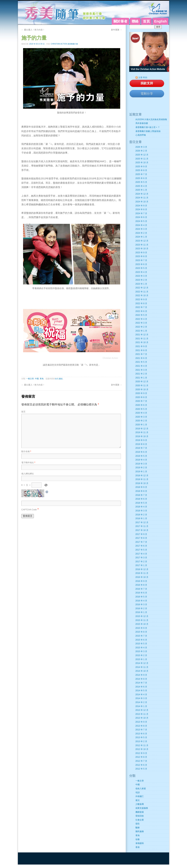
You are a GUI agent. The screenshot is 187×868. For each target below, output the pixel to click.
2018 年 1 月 (141, 518)
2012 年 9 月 (141, 753)
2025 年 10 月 (142, 163)
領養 (138, 839)
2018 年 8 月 (141, 491)
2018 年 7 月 (141, 495)
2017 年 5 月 (141, 550)
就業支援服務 (142, 808)
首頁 (146, 21)
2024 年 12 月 (142, 194)
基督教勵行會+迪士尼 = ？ (148, 127)
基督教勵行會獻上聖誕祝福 (148, 131)
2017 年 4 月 (141, 554)
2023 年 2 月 (141, 280)
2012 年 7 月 (141, 761)
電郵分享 (147, 94)
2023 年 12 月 (142, 241)
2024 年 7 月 (141, 213)
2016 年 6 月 (141, 593)
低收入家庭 (141, 789)
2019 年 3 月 (141, 464)
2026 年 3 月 (141, 147)
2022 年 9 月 (141, 299)
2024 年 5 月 (141, 221)
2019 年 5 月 (141, 456)
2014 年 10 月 (142, 671)
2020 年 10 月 (142, 390)
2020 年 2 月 (141, 421)
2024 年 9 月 (141, 206)
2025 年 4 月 (141, 186)
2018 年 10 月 (142, 483)
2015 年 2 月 (141, 655)
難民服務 (140, 831)
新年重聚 (116, 30)
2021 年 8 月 (141, 350)
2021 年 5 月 (141, 362)
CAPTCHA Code (29, 510)
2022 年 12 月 (142, 288)
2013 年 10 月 (142, 718)
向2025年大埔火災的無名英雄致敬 (151, 119)
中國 (37, 379)
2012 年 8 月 (141, 757)
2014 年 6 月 (141, 687)
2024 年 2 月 (141, 233)
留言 (23, 412)
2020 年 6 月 (141, 405)
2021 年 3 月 (141, 370)
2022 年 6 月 (141, 311)
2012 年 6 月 (141, 765)
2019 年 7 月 (141, 448)
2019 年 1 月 (141, 472)
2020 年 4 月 (141, 413)
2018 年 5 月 (141, 503)
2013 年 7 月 (141, 730)
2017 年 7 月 (141, 542)
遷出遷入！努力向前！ (33, 30)
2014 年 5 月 (141, 691)
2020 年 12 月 (142, 382)
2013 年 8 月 (141, 726)
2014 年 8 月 (141, 679)
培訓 (138, 793)
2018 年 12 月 (142, 476)
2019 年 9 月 (141, 440)
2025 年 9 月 (141, 167)
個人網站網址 (28, 474)
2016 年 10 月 (142, 577)
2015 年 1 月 (141, 659)
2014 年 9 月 (141, 675)
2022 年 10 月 (142, 296)
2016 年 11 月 (142, 573)
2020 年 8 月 (141, 397)
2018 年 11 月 (142, 479)
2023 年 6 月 (141, 264)
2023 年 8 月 (141, 256)
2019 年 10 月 (142, 436)
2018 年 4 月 (141, 507)
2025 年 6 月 (141, 178)
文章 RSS (143, 78)
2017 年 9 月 (141, 534)
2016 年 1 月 (141, 612)
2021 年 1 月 (141, 378)
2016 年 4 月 (141, 601)
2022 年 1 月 (141, 331)
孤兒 (138, 800)
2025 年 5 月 (141, 182)
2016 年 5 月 (141, 597)
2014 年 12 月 (142, 663)
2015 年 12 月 (142, 616)
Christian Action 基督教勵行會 (64, 44)
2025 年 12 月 (142, 155)
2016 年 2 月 (141, 609)
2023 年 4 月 (141, 272)
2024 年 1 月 (141, 237)
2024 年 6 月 (141, 217)
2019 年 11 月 (142, 432)
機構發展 (140, 812)
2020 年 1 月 (141, 425)
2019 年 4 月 (141, 460)
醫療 (138, 828)
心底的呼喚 (141, 135)
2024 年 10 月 (142, 202)
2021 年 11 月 (142, 339)
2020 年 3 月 (141, 417)
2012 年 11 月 (142, 745)
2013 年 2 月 (141, 741)
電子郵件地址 (28, 463)
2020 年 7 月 (141, 401)
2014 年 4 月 (141, 695)
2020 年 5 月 (141, 409)
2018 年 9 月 (141, 487)
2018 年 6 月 (141, 499)
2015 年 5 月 (141, 644)
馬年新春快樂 (142, 123)
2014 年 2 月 (141, 702)
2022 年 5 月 (141, 315)
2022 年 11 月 (142, 292)
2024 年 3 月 (141, 229)
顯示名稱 (26, 451)
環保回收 (140, 816)
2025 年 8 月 (141, 170)
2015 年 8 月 (141, 632)
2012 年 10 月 (142, 749)
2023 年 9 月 (141, 253)
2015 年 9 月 (141, 628)
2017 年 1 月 (141, 565)
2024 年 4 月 (141, 225)
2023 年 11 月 (142, 245)
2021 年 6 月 (141, 358)
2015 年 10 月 (142, 624)
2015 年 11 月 (142, 620)
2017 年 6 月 (141, 546)
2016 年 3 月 (141, 605)
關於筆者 (120, 21)
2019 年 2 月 (141, 468)
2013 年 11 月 (142, 714)
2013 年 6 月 (141, 734)
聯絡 (135, 21)
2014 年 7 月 (141, 683)
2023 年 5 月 (141, 268)
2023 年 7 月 (141, 260)
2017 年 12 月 (142, 522)
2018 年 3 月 (141, 511)
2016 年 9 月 (141, 581)
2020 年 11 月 (142, 386)
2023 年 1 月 (141, 284)
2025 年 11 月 (142, 159)
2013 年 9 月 (141, 722)
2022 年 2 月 (141, 327)
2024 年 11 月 (142, 198)
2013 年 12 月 (142, 710)
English (160, 21)
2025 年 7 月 (141, 174)
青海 (42, 379)
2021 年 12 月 (142, 335)
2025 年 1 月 (141, 190)
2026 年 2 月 (141, 151)
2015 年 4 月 (141, 648)
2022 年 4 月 (141, 319)
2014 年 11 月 (142, 667)
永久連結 (59, 379)
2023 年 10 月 (142, 249)
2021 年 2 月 (141, 374)
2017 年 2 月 (141, 562)
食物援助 (140, 843)
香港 (138, 847)
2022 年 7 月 (141, 307)
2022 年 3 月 (141, 323)
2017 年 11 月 (142, 526)
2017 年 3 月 (141, 558)
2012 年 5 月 (141, 769)
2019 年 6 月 (141, 452)
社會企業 (140, 820)
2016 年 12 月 (142, 569)
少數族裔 (140, 804)
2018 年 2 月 (141, 515)
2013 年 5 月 (141, 737)
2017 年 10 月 (142, 530)
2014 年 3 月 (141, 698)
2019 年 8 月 (141, 444)
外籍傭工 (140, 796)
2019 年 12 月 (142, 429)
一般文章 (30, 379)
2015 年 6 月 (141, 640)
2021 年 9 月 (141, 346)
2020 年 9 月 (141, 393)
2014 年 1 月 (141, 706)
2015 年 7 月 (141, 636)
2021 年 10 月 (142, 342)
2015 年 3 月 (141, 651)
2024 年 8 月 (141, 209)
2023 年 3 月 (141, 276)
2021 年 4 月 (141, 366)
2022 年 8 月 (141, 303)
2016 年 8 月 (141, 585)
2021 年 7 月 (141, 354)
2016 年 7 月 (141, 589)
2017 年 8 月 (141, 538)
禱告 (138, 824)
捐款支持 (147, 83)
